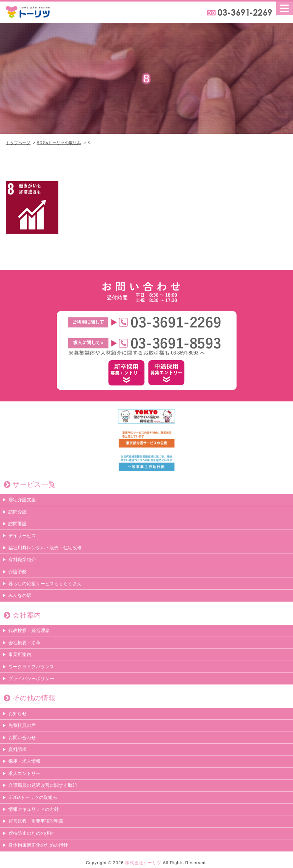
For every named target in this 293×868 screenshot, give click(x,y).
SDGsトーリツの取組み (59, 143)
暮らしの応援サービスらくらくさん (45, 584)
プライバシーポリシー (31, 679)
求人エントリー (24, 773)
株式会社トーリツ (143, 863)
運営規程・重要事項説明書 (36, 821)
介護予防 (18, 572)
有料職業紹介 (22, 560)
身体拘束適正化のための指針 (38, 845)
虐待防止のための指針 (31, 833)
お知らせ (18, 714)
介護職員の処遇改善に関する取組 (43, 785)
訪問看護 (18, 524)
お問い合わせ (22, 738)
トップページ (18, 143)
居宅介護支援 (22, 500)
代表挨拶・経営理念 (29, 631)
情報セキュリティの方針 (34, 809)
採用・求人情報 (24, 761)
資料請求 (18, 749)
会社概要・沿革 (24, 643)
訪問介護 (18, 512)
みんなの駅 (20, 595)
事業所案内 (20, 655)
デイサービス (22, 536)
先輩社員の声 (22, 725)
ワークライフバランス (31, 667)
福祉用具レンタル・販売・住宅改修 (45, 548)
